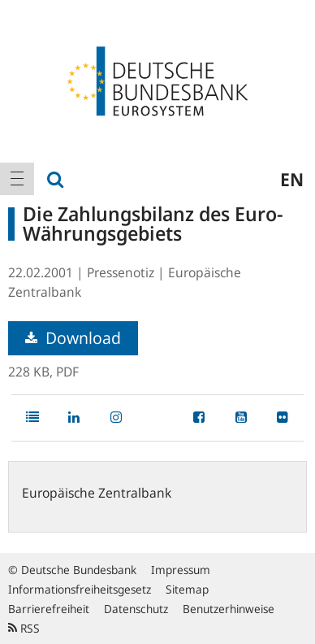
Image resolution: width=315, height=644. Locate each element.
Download (73, 338)
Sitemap (187, 589)
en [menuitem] (292, 179)
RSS (24, 628)
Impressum (181, 570)
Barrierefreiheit (49, 609)
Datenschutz (136, 609)
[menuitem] (17, 179)
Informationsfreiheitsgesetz (80, 589)
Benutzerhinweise (229, 609)
